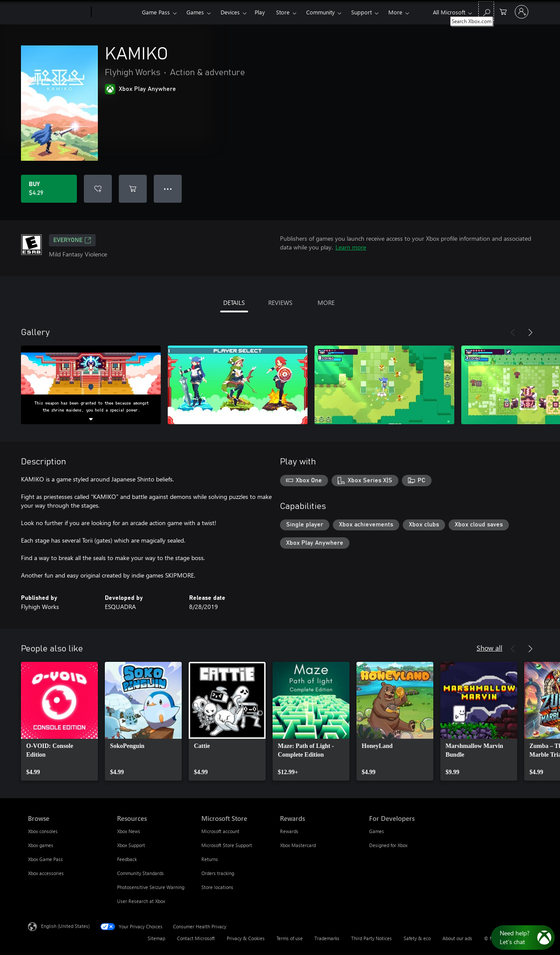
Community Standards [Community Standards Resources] (140, 873)
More (395, 12)
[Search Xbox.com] (486, 11)
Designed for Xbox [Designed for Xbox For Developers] (388, 845)
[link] (59, 721)
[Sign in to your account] (522, 12)
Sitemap (156, 938)
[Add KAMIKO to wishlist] (98, 189)
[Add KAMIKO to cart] (133, 189)
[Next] (530, 332)
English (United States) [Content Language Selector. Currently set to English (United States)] (65, 926)
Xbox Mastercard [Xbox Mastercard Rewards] (298, 845)
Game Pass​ (156, 12)
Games (195, 12)
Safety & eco (417, 938)
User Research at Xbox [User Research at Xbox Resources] (141, 901)
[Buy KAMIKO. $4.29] (49, 189)
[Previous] (513, 332)
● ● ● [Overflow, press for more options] (168, 189)
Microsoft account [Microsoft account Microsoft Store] (220, 831)
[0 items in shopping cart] (503, 11)
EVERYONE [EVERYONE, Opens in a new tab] (72, 240)
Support (361, 12)
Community (320, 12)
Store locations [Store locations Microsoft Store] (217, 887)
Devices (230, 12)
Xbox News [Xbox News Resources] (129, 831)
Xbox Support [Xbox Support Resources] (131, 845)
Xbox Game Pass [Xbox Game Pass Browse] (45, 859)
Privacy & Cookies (246, 938)
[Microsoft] (58, 12)
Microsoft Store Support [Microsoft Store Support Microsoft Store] (227, 845)
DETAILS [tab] (234, 303)
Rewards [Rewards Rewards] (289, 831)
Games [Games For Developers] (377, 831)
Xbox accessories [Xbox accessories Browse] (46, 873)
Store (283, 12)
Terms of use (290, 938)
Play (260, 12)
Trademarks (327, 938)
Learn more (351, 247)
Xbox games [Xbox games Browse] (41, 845)
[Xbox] (116, 12)
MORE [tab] (326, 303)
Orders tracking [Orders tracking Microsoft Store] (218, 873)
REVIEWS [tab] (280, 303)
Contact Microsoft (196, 938)
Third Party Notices (372, 938)
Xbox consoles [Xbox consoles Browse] (43, 831)
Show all (489, 648)
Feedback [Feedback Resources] (127, 859)
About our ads (457, 938)
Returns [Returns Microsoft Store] (210, 859)
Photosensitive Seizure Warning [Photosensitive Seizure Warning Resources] (151, 887)
